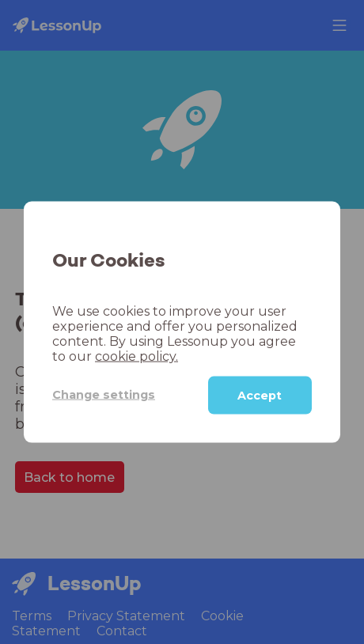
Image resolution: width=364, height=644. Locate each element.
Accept (260, 395)
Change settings (104, 395)
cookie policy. (136, 356)
